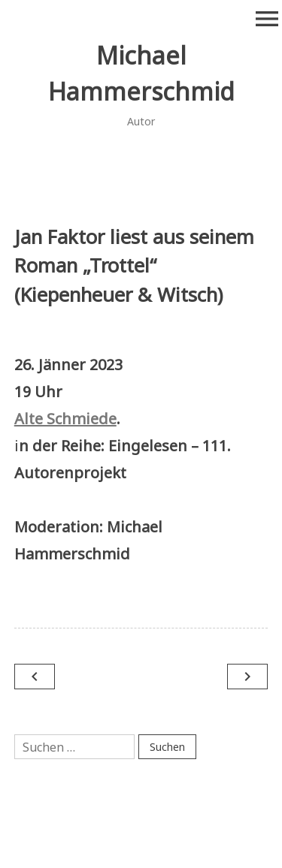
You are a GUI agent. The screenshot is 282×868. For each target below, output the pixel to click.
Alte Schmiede (65, 419)
